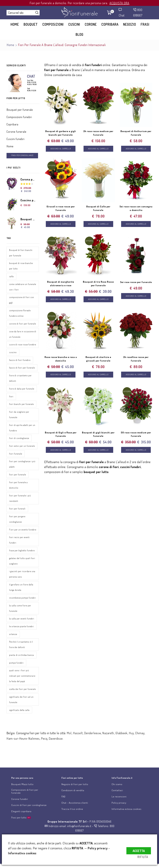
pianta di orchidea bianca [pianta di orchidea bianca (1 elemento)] (22, 662)
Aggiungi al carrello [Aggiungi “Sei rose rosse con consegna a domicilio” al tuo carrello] (136, 225)
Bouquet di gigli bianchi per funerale (98, 436)
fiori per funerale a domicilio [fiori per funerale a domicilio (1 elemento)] (18, 486)
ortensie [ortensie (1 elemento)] (13, 641)
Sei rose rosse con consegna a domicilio (136, 209)
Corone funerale (16, 132)
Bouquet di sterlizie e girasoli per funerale (98, 361)
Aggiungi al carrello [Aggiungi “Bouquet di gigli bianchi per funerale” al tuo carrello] (98, 453)
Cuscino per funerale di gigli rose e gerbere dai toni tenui (28, 200)
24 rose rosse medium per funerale (98, 133)
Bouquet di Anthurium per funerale (136, 133)
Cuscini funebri (16, 139)
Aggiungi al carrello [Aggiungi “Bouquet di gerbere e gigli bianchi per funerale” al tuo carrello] (61, 149)
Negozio (130, 24)
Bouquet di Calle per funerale (98, 209)
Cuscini (74, 24)
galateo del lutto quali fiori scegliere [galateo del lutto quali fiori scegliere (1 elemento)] (22, 568)
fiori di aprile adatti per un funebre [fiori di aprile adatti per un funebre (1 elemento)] (22, 429)
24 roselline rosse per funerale (136, 361)
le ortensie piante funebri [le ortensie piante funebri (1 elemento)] (22, 634)
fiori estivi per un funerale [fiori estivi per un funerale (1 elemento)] (22, 447)
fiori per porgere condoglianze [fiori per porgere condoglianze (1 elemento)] (17, 520)
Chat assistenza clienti (83, 767)
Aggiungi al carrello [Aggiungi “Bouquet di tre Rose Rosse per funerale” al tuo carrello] (98, 301)
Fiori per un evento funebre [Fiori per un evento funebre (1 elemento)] (19, 534)
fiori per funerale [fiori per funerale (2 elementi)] (18, 476)
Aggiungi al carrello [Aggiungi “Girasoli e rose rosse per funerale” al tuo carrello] (61, 225)
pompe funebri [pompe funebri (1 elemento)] (16, 670)
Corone (91, 24)
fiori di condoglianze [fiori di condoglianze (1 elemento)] (19, 439)
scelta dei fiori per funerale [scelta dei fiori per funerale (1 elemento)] (22, 697)
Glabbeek (121, 741)
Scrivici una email (131, 767)
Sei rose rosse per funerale (136, 285)
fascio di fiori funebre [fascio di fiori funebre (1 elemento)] (20, 361)
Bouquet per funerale (20, 110)
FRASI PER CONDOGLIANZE (23, 155)
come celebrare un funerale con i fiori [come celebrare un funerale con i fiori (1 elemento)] (23, 287)
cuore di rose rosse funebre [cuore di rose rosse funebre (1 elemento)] (23, 345)
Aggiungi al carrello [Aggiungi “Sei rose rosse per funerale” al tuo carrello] (136, 301)
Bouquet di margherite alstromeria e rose (61, 285)
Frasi (145, 24)
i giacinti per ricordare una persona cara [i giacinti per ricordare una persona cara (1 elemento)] (22, 581)
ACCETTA (139, 849)
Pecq (44, 746)
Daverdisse (56, 746)
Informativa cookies (22, 853)
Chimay (140, 741)
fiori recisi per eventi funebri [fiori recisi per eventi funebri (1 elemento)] (19, 547)
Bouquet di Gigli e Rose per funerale (61, 436)
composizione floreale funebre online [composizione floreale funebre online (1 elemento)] (20, 314)
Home (15, 24)
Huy (131, 741)
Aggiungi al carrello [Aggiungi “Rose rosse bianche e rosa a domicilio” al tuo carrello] (61, 377)
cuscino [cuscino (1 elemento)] (13, 353)
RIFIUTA (146, 857)
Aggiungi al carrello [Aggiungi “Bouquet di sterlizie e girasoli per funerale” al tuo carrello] (98, 377)
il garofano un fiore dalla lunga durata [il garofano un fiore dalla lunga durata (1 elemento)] (21, 594)
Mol (69, 741)
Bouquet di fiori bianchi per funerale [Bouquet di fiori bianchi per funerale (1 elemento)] (21, 253)
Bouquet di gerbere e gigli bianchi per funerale (61, 133)
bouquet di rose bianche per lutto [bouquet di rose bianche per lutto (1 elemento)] (21, 266)
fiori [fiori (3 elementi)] (11, 397)
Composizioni (53, 24)
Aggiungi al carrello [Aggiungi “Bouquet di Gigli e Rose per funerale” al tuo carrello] (61, 453)
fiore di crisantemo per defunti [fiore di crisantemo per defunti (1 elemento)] (20, 379)
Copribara (110, 24)
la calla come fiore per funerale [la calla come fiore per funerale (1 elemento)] (20, 615)
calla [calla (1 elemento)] (11, 277)
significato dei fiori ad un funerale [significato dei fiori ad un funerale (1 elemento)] (21, 707)
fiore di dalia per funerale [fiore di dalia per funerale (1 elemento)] (22, 389)
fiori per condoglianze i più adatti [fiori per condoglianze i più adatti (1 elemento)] (22, 465)
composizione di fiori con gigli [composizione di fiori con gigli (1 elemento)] (22, 300)
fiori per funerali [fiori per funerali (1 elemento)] (17, 510)
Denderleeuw (93, 741)
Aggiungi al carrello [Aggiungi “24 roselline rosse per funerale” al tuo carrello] (136, 377)
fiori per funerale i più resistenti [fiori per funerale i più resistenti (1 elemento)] (20, 499)
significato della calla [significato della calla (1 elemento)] (19, 718)
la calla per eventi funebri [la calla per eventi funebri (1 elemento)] (22, 626)
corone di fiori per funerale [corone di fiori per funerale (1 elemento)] (23, 324)
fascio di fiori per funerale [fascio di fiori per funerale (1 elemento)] (22, 368)
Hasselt (78, 741)
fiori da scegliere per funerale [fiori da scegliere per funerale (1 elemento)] (19, 415)
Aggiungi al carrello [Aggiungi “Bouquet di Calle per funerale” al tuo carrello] (98, 225)
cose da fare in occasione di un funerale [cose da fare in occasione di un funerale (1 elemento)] (21, 335)
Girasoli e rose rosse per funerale (61, 209)
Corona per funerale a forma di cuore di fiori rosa (28, 180)
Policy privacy (98, 848)
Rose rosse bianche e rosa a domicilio (61, 361)
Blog (79, 34)
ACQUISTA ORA (119, 3)
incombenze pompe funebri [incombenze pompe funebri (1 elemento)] (23, 605)
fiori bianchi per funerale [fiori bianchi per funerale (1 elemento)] (21, 405)
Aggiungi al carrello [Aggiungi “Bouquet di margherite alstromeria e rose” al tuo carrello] (61, 301)
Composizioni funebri (19, 117)
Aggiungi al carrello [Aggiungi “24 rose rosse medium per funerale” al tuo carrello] (98, 149)
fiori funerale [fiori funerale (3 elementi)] (16, 455)
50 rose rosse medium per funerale (136, 436)
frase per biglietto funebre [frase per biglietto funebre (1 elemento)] (22, 557)
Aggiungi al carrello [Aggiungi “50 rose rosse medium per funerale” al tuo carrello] (136, 453)
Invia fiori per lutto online (35, 767)
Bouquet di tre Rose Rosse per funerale (98, 285)
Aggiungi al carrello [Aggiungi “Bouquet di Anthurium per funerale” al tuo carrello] (136, 149)
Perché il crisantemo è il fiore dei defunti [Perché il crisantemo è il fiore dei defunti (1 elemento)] (21, 652)
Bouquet (31, 24)
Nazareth (108, 741)
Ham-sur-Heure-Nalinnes (23, 746)
